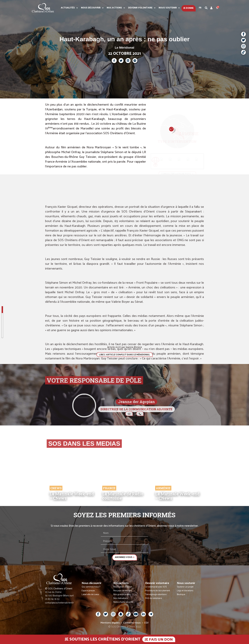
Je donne (188, 8)
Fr (200, 8)
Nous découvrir (92, 8)
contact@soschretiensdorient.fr (59, 603)
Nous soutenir (169, 8)
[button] (206, 8)
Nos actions (116, 8)
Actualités (69, 8)
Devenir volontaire (142, 8)
